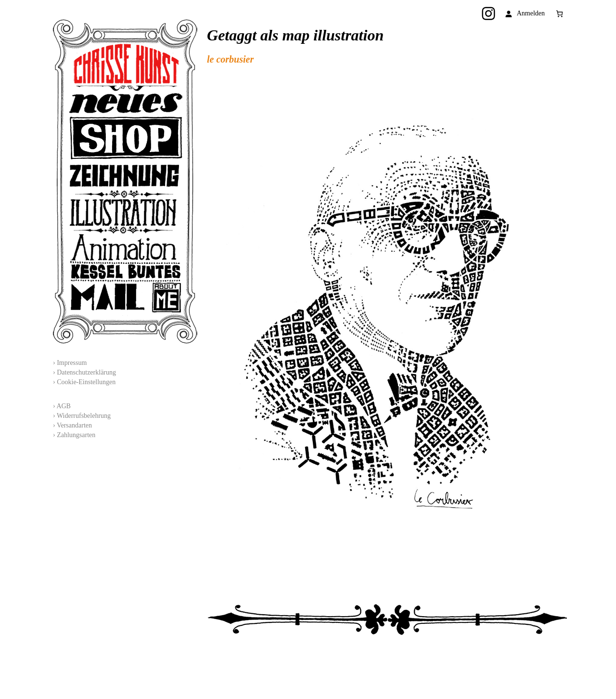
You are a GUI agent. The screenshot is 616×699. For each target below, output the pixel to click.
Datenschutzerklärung (86, 372)
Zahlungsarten (76, 435)
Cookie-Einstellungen (86, 382)
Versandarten (74, 425)
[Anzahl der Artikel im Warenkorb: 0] (559, 14)
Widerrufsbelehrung (84, 416)
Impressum (72, 363)
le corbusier (230, 59)
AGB (64, 406)
